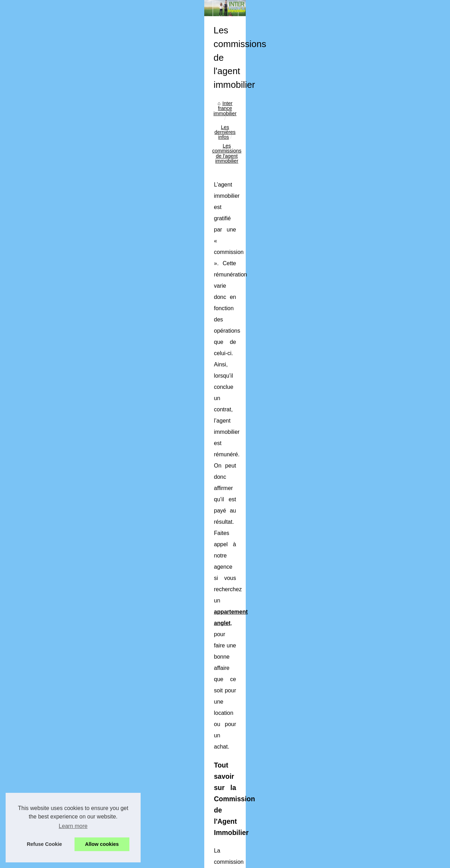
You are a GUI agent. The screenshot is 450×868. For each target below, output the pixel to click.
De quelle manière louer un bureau (391, 673)
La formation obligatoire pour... (57, 260)
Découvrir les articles (46, 189)
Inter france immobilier (151, 214)
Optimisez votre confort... (51, 244)
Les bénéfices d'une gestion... (56, 228)
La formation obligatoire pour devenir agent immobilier (227, 738)
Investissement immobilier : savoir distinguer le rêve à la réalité (237, 799)
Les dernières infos (204, 214)
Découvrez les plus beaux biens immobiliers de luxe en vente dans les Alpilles (254, 787)
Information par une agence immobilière (212, 775)
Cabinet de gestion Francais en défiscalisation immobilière (183, 676)
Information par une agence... (56, 306)
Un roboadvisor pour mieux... (55, 291)
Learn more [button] (73, 826)
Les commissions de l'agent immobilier (275, 214)
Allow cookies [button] (102, 844)
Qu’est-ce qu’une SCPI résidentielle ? (209, 823)
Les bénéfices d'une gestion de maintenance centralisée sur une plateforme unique (260, 714)
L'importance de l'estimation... (56, 275)
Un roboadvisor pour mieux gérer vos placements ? (224, 763)
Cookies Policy (148, 845)
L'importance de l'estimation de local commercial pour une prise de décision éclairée (261, 751)
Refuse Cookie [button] (44, 844)
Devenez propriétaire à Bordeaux (204, 811)
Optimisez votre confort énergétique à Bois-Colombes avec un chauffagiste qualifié (260, 726)
